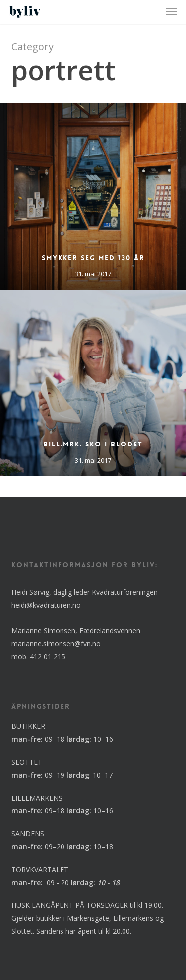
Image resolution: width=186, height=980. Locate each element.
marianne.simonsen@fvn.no (56, 644)
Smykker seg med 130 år (93, 258)
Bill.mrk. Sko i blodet (93, 444)
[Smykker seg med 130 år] (93, 197)
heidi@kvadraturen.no (46, 605)
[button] (172, 12)
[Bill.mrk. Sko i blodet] (93, 383)
